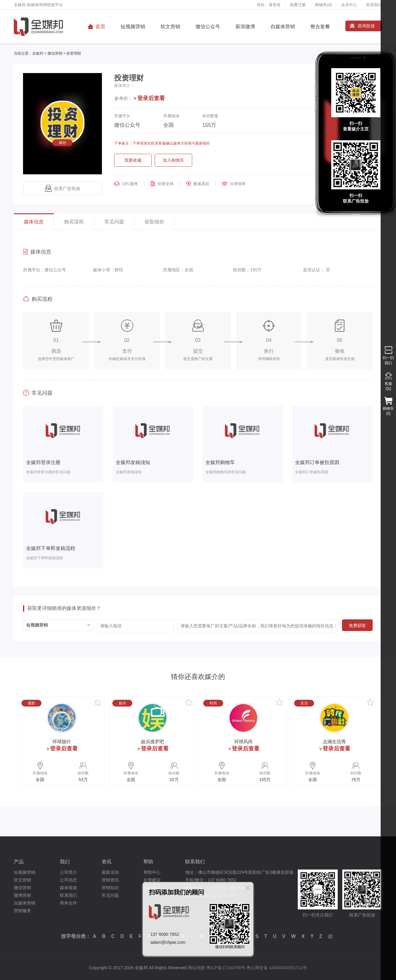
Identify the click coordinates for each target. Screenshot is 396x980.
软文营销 (170, 27)
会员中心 (349, 5)
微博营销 (22, 895)
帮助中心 (152, 872)
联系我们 (374, 5)
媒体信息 (34, 222)
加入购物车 (173, 160)
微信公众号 (208, 27)
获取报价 (154, 222)
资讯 (107, 862)
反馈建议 (152, 880)
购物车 (323, 5)
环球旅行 (62, 742)
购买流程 (74, 222)
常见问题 (114, 222)
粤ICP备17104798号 (226, 968)
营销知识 (110, 888)
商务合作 (68, 903)
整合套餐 (320, 27)
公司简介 (68, 872)
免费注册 (298, 5)
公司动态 (68, 880)
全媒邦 (38, 53)
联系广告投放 (62, 188)
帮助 (148, 862)
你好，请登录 (269, 5)
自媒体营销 (283, 27)
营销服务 (22, 911)
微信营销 (55, 53)
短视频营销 (133, 27)
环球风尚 (243, 742)
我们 (65, 862)
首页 (100, 27)
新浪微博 (245, 27)
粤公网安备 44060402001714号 (277, 968)
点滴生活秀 (334, 742)
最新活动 (110, 872)
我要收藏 (133, 160)
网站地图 (196, 968)
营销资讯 (110, 880)
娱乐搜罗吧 (152, 742)
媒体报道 (68, 888)
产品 (19, 862)
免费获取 (357, 626)
